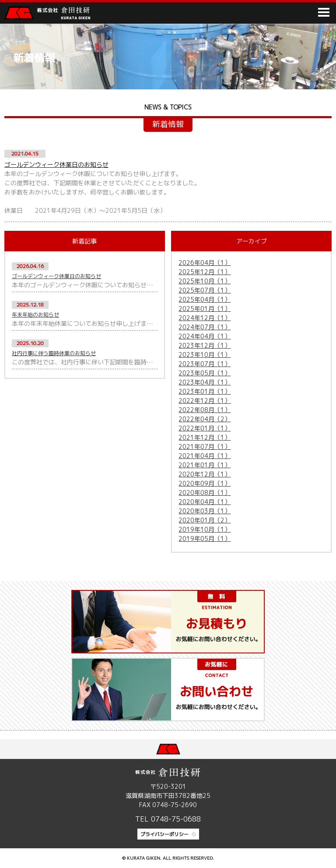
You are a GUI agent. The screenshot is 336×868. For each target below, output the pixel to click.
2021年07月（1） (205, 446)
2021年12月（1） (205, 437)
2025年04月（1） (205, 299)
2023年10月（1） (205, 355)
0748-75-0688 (176, 819)
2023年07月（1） (205, 364)
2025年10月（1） (205, 281)
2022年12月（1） (205, 400)
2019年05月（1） (205, 538)
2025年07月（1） (205, 290)
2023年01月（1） (205, 391)
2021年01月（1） (205, 465)
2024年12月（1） (205, 318)
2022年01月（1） (205, 428)
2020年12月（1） (205, 474)
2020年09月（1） (205, 483)
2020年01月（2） (205, 520)
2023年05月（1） (205, 373)
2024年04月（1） (205, 336)
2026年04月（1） (205, 263)
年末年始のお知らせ (35, 315)
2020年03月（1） (205, 511)
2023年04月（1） (205, 382)
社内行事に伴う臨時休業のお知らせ (54, 353)
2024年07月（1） (205, 327)
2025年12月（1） (205, 272)
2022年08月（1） (205, 410)
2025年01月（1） (205, 309)
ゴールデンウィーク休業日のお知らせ (56, 164)
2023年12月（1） (205, 345)
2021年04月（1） (205, 456)
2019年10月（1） (205, 529)
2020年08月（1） (205, 492)
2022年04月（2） (205, 419)
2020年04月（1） (205, 502)
